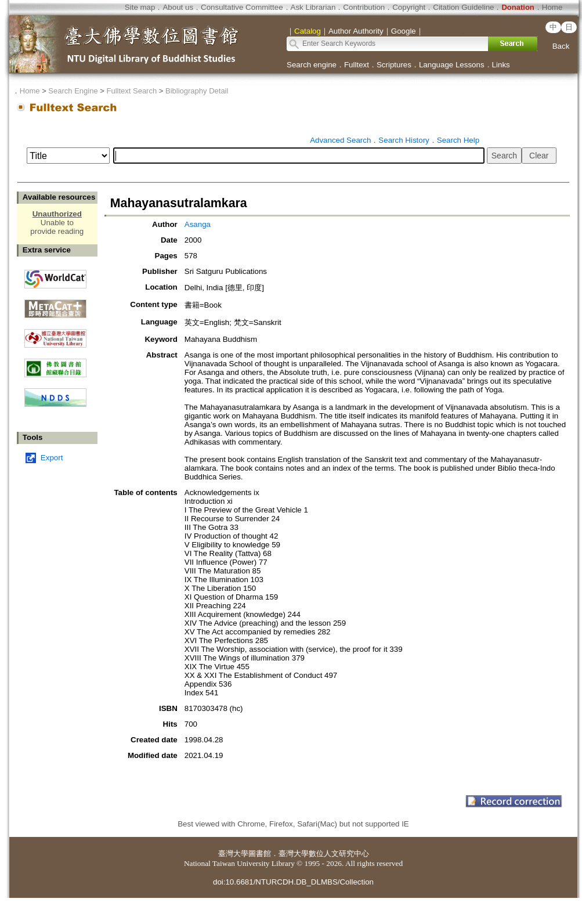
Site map (140, 7)
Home (552, 7)
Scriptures (394, 65)
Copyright (409, 7)
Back (561, 46)
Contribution (364, 7)
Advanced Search (340, 140)
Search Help (458, 140)
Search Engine (73, 91)
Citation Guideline (463, 7)
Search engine (312, 65)
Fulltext (357, 65)
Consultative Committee (242, 7)
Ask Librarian (313, 7)
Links (501, 65)
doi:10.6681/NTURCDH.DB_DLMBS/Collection (293, 882)
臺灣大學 (233, 853)
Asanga (198, 224)
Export (52, 458)
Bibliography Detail (197, 91)
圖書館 (260, 853)
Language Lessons (452, 65)
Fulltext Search (131, 91)
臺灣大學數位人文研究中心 (324, 853)
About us (178, 7)
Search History (404, 140)
